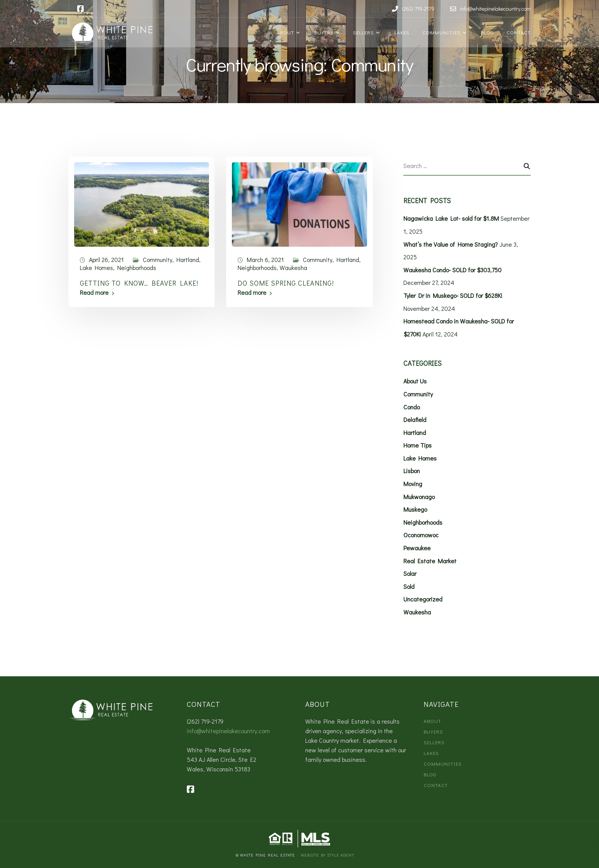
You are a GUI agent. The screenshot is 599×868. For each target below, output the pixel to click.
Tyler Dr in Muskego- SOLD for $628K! (453, 295)
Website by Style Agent (327, 855)
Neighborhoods (137, 268)
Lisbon (412, 471)
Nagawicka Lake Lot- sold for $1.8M (451, 218)
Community (158, 259)
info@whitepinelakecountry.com (228, 731)
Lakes (401, 32)
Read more (94, 293)
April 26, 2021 (106, 259)
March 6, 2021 (265, 259)
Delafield (415, 419)
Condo (412, 407)
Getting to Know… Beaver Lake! (139, 283)
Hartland (188, 259)
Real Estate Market (430, 561)
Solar (410, 573)
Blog (486, 32)
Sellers (363, 32)
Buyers (323, 32)
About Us (415, 381)
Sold (409, 586)
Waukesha (293, 268)
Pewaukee (417, 548)
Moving (413, 484)
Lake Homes (96, 268)
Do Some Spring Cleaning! (286, 283)
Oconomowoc (421, 535)
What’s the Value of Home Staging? (451, 244)
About (285, 32)
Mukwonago (419, 497)
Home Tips (418, 445)
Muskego (415, 509)
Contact (518, 32)
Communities (441, 32)
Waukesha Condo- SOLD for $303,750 (452, 270)
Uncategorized (423, 599)
